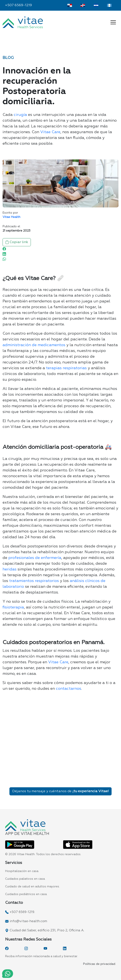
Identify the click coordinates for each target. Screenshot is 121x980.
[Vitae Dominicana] (83, 5)
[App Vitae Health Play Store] (20, 844)
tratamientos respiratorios (34, 581)
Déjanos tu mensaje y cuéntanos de (60, 791)
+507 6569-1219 (19, 5)
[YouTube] (45, 948)
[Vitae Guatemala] (109, 5)
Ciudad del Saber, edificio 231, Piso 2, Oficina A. (47, 930)
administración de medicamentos (34, 345)
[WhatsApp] (4, 259)
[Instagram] (26, 948)
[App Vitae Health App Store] (78, 844)
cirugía (20, 115)
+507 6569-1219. (22, 912)
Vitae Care (50, 132)
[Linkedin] (4, 254)
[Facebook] (4, 249)
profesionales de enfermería (35, 558)
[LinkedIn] (65, 948)
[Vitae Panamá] (70, 5)
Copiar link (17, 242)
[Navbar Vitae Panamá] (113, 22)
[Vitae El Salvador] (96, 5)
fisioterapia (13, 607)
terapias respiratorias (66, 368)
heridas (10, 569)
